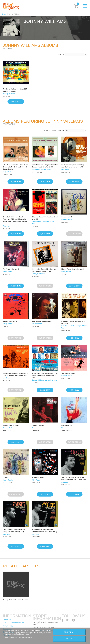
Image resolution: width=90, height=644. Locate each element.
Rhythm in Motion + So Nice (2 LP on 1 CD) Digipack (15, 90)
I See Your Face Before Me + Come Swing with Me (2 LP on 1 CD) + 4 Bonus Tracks (15, 167)
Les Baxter (7, 378)
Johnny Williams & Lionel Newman (45, 380)
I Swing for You (67, 425)
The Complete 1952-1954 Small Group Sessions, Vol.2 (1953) (14, 531)
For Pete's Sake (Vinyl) (11, 269)
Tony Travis (7, 172)
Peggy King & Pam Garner (42, 170)
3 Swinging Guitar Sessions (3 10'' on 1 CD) (74, 322)
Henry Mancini (67, 220)
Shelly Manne (66, 272)
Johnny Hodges (9, 428)
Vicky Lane (65, 428)
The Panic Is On (38, 477)
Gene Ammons (37, 428)
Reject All (69, 632)
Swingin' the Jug (38, 425)
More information (11, 638)
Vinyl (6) (53, 130)
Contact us (7, 620)
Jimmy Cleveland (38, 274)
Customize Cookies (25, 638)
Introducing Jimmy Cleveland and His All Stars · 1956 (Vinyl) (44, 270)
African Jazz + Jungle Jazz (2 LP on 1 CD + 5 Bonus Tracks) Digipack (16, 374)
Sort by (61, 54)
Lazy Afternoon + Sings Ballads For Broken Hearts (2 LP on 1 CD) (45, 166)
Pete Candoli (7, 272)
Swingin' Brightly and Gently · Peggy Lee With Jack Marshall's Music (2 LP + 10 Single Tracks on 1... (15, 220)
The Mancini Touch (68, 373)
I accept (69, 639)
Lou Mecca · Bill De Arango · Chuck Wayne (74, 327)
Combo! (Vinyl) (67, 217)
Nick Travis (36, 480)
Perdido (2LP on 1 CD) (11, 425)
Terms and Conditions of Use (13, 623)
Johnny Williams (9, 94)
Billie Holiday (37, 324)
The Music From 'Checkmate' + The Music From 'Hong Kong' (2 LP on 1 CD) (45, 375)
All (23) (46, 130)
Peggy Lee (7, 226)
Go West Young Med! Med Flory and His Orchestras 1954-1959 (73, 166)
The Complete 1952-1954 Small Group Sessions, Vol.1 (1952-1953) (44, 531)
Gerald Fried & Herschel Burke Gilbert (43, 223)
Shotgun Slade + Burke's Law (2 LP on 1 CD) (45, 218)
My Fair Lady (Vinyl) (10, 321)
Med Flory (65, 170)
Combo (5, 477)
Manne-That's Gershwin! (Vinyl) (73, 269)
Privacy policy (8, 626)
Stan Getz (65, 482)
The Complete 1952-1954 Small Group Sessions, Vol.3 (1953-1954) (74, 478)
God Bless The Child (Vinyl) (42, 321)
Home (4, 14)
